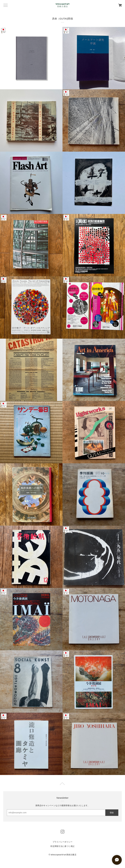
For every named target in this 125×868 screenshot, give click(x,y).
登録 (112, 813)
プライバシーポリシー (63, 842)
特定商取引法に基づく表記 (62, 846)
